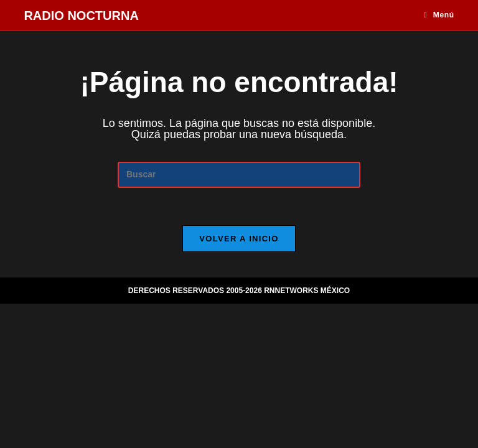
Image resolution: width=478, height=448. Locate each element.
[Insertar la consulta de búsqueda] (239, 175)
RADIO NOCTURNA (81, 16)
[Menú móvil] (439, 15)
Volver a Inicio (239, 239)
